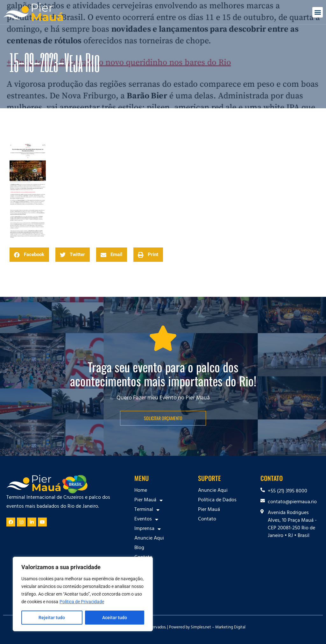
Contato (143, 558)
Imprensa (148, 529)
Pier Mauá (149, 500)
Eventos (146, 519)
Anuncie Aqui (149, 539)
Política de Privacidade (82, 602)
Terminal (147, 510)
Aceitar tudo (115, 618)
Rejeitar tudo (52, 618)
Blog (139, 548)
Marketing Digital (230, 628)
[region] (83, 594)
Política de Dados (217, 500)
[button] (318, 12)
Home (141, 491)
